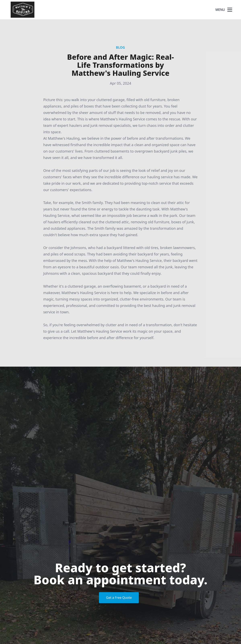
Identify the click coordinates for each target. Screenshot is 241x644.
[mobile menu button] (230, 10)
